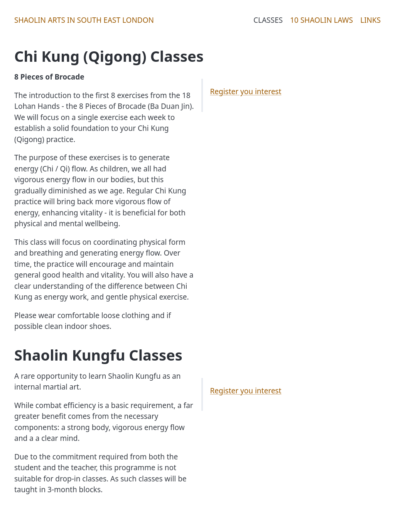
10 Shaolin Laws (322, 20)
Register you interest (246, 91)
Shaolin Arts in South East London (84, 20)
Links (371, 20)
